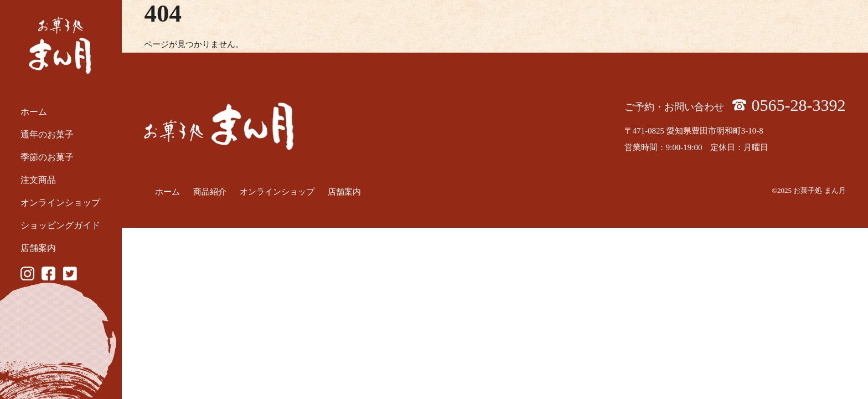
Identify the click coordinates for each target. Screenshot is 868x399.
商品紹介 (210, 192)
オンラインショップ (60, 203)
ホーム (34, 112)
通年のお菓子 (47, 134)
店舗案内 (38, 248)
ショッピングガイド (60, 225)
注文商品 (38, 180)
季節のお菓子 (47, 157)
